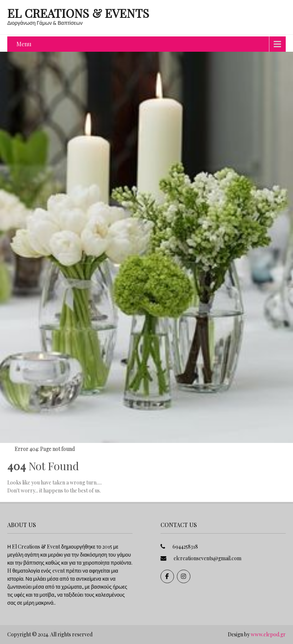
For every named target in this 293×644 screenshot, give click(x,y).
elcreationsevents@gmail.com (207, 558)
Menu (24, 44)
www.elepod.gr (268, 634)
